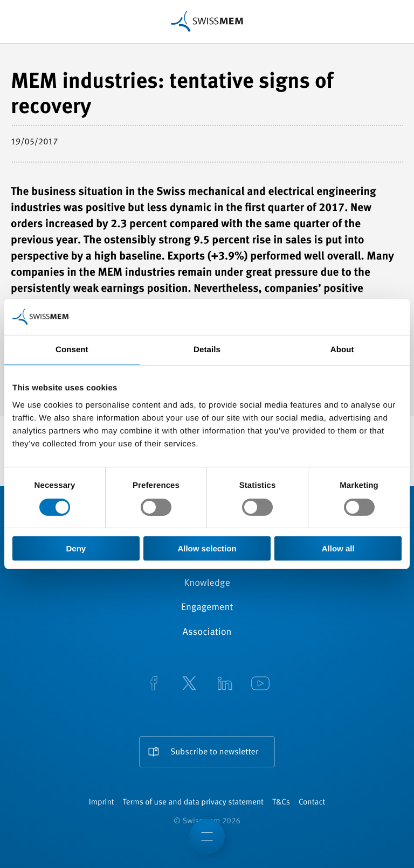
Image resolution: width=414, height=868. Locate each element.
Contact (312, 803)
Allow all (338, 548)
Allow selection (207, 548)
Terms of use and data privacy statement (193, 803)
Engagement (207, 608)
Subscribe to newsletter (214, 752)
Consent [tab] (72, 350)
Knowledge (207, 584)
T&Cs (281, 803)
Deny (76, 548)
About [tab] (342, 350)
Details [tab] (207, 350)
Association (207, 633)
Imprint (102, 803)
